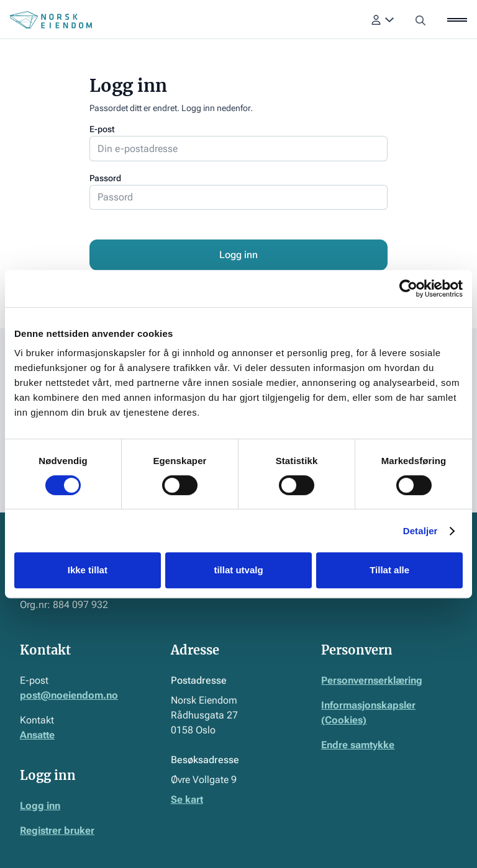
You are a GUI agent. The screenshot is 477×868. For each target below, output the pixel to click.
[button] (383, 20)
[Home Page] (51, 20)
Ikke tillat (88, 570)
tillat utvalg (238, 570)
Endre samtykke (358, 745)
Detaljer (420, 531)
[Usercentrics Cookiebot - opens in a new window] (408, 289)
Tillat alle (389, 570)
